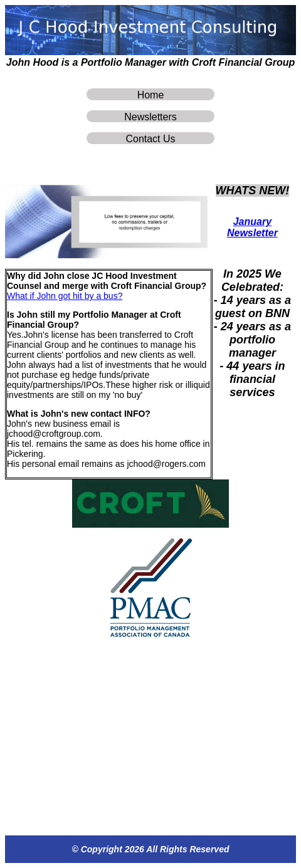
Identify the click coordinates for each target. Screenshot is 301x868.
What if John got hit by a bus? (65, 296)
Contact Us (150, 139)
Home (151, 95)
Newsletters (150, 117)
